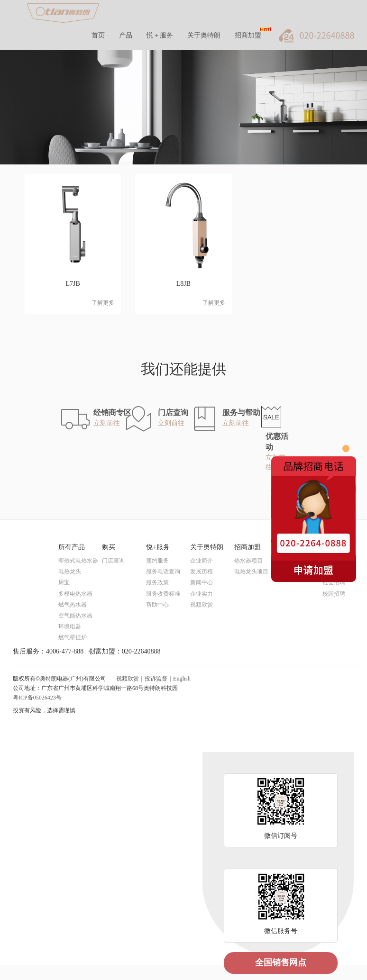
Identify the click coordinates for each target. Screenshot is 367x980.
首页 (98, 35)
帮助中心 (157, 605)
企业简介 (202, 561)
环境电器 (70, 626)
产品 (126, 35)
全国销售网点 (281, 962)
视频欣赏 (202, 605)
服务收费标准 (163, 594)
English (182, 679)
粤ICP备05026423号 (37, 698)
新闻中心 (202, 582)
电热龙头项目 (251, 572)
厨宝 (64, 582)
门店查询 (113, 561)
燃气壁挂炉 (73, 637)
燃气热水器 (73, 605)
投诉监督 (156, 679)
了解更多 (103, 303)
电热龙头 (70, 572)
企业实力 (202, 594)
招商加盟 (248, 35)
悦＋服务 (160, 35)
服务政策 (157, 582)
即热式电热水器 (78, 561)
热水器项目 (248, 561)
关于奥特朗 (204, 35)
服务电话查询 (163, 572)
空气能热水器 (75, 616)
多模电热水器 (75, 594)
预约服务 (157, 561)
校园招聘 (334, 594)
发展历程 (202, 572)
